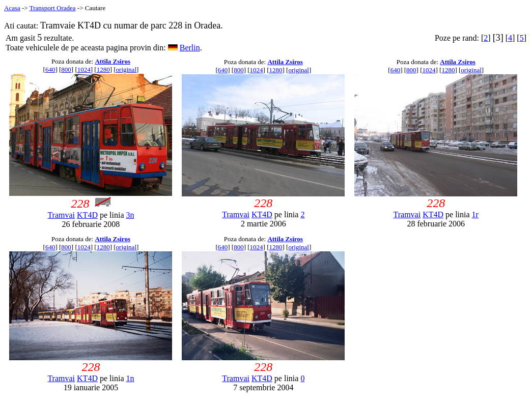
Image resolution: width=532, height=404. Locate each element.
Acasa (12, 8)
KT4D (87, 215)
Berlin (190, 48)
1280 (103, 69)
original (126, 69)
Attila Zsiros (112, 61)
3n (130, 215)
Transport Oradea (53, 8)
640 (50, 69)
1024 (84, 69)
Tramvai (61, 215)
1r (475, 214)
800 (66, 69)
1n (130, 378)
